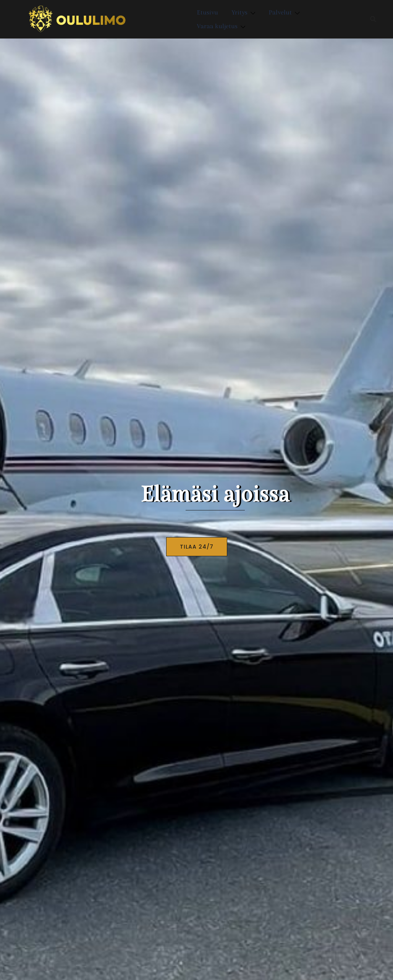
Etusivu (207, 12)
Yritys (239, 12)
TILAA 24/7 (197, 547)
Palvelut (280, 12)
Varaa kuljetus (217, 26)
